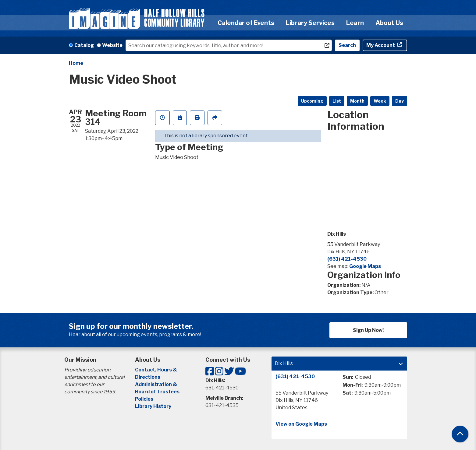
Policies (144, 399)
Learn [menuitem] (355, 23)
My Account (381, 45)
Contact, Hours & (156, 370)
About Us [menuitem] (389, 23)
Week (380, 101)
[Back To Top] (460, 434)
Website (112, 45)
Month (357, 101)
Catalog (84, 45)
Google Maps (365, 266)
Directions (148, 377)
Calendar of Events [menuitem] (246, 23)
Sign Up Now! (368, 330)
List (337, 101)
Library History (153, 406)
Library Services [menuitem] (310, 23)
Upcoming (312, 101)
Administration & (156, 384)
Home (76, 63)
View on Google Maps (301, 424)
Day (400, 101)
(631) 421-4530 (347, 259)
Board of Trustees (157, 392)
